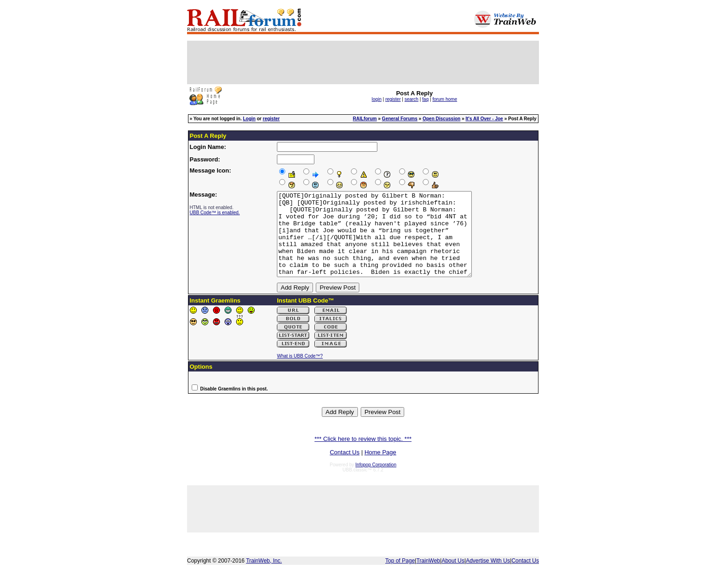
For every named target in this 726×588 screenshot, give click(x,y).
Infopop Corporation (376, 481)
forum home (445, 99)
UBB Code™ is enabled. (215, 213)
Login (249, 119)
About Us (453, 577)
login (377, 99)
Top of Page (400, 577)
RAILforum (365, 119)
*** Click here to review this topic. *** (363, 455)
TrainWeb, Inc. (264, 577)
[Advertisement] (363, 62)
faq (426, 99)
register (393, 99)
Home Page (380, 469)
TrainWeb (428, 577)
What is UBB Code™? (300, 373)
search (412, 99)
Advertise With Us (488, 577)
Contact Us (344, 469)
